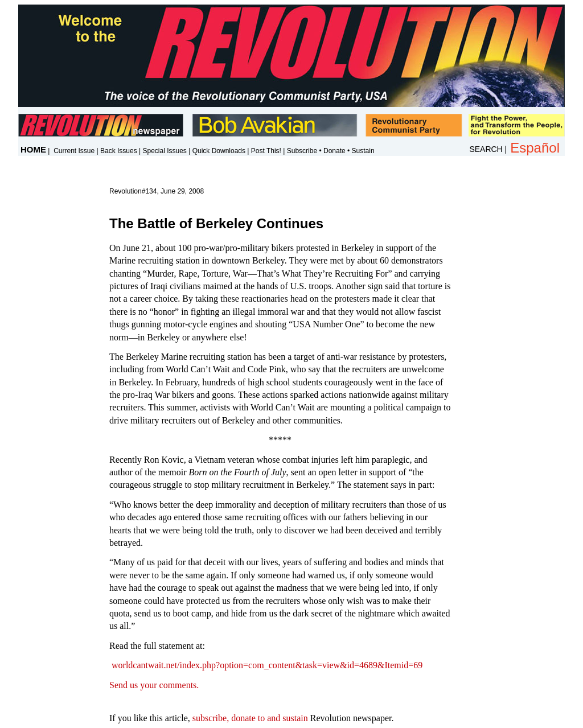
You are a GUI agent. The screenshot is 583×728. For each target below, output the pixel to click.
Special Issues (164, 151)
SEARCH (486, 149)
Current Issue (74, 151)
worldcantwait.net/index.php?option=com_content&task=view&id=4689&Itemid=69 (267, 665)
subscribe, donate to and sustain (250, 718)
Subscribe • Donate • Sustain (331, 151)
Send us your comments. (154, 685)
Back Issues (119, 151)
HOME (33, 149)
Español (535, 148)
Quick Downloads (219, 151)
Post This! (266, 151)
